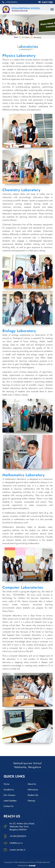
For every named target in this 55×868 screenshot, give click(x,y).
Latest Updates (10, 801)
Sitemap (31, 801)
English (45, 2)
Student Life (33, 795)
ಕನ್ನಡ (51, 2)
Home (16, 37)
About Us (32, 784)
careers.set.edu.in (15, 850)
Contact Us (8, 806)
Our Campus (9, 795)
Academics (9, 790)
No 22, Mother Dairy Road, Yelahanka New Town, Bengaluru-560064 (19, 827)
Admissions (33, 790)
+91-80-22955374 (15, 836)
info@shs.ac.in (13, 843)
